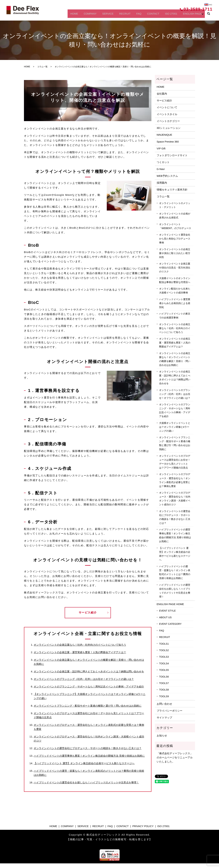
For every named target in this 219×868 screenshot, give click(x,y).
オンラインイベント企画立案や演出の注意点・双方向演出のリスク (175, 268)
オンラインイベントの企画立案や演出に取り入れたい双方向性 (175, 253)
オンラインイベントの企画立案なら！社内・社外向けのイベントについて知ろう (80, 645)
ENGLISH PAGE (191, 15)
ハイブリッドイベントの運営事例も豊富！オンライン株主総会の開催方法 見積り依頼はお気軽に (89, 756)
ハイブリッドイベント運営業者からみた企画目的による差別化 (175, 303)
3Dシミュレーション (169, 128)
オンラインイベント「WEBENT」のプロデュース (175, 226)
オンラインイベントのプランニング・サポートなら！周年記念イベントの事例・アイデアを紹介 (89, 687)
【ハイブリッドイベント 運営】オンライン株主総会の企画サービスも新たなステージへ (84, 763)
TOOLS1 (164, 644)
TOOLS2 (164, 650)
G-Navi (161, 169)
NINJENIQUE (165, 135)
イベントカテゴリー (168, 121)
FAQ (131, 15)
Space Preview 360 (168, 142)
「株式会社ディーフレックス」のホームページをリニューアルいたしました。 (175, 757)
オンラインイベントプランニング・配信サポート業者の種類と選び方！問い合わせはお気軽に (88, 706)
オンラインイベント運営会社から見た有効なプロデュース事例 (175, 239)
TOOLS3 (164, 657)
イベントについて (167, 107)
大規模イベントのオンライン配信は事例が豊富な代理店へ (175, 280)
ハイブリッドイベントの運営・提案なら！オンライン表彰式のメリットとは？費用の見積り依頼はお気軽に (175, 572)
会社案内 (162, 94)
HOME (58, 15)
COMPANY (76, 15)
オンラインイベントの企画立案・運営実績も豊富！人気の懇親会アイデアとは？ (80, 652)
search (209, 15)
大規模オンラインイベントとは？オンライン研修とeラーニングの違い (175, 427)
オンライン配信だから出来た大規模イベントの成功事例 (175, 291)
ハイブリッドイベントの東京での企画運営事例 (175, 316)
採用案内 (162, 183)
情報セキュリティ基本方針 (172, 190)
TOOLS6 (164, 677)
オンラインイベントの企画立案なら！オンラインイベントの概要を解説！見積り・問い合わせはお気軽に (175, 359)
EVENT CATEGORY (170, 624)
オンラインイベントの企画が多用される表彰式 (175, 216)
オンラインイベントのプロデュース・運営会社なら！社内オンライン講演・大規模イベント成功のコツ (175, 499)
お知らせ (162, 735)
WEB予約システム (167, 176)
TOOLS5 (164, 670)
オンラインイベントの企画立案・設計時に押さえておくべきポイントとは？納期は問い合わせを (89, 671)
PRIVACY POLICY (143, 826)
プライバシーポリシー (170, 711)
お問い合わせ (164, 704)
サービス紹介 (88, 612)
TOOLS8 (164, 690)
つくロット (163, 162)
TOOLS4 (164, 663)
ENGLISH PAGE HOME (170, 604)
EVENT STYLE (167, 611)
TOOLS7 (164, 683)
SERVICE (96, 15)
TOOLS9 (164, 696)
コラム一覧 (42, 67)
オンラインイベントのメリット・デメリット (175, 205)
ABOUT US (165, 617)
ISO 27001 (168, 15)
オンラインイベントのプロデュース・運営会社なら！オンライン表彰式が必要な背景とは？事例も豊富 (175, 480)
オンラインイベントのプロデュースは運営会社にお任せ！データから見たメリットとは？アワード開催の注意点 (175, 462)
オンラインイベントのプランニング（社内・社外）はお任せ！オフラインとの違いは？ (84, 679)
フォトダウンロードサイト (172, 155)
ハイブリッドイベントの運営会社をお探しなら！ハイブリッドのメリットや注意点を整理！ (86, 782)
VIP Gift (161, 148)
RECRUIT (115, 15)
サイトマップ (164, 718)
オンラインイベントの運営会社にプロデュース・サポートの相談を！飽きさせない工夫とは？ (88, 748)
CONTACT (148, 15)
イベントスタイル (167, 114)
